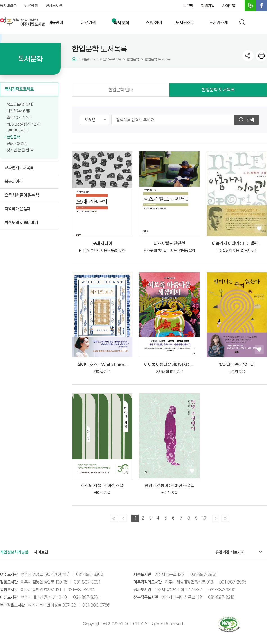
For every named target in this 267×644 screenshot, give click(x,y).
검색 (250, 120)
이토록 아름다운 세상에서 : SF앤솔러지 (170, 365)
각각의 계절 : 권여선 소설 (102, 486)
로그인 (188, 6)
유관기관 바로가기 (230, 552)
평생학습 (31, 5)
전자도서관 (54, 5)
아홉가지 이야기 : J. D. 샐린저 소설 (237, 244)
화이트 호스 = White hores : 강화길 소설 (102, 365)
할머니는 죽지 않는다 (237, 365)
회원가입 (208, 6)
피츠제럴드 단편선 (169, 243)
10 (204, 518)
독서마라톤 (8, 5)
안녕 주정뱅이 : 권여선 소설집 (170, 486)
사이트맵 (229, 6)
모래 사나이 (102, 243)
